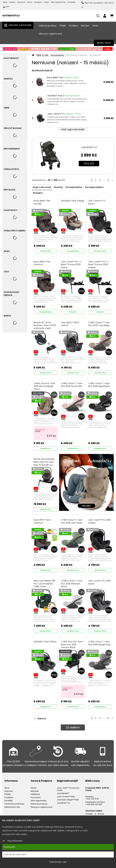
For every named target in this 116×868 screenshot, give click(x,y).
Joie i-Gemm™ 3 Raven (97, 202)
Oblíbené (35, 788)
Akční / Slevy (104, 43)
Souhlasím (10, 847)
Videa (46, 2)
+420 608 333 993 (94, 799)
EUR (6, 7)
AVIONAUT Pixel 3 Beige (70, 202)
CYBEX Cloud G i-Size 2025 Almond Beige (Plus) (45, 384)
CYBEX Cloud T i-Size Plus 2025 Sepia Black (99, 383)
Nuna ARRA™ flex (55, 78)
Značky (12, 2)
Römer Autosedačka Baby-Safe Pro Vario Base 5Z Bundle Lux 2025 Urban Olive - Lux (45, 460)
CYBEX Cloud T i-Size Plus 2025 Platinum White (72, 579)
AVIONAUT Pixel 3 (56, 96)
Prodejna (38, 2)
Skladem (38, 193)
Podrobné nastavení (15, 854)
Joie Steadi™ (63, 788)
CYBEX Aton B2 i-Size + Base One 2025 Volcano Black (73, 640)
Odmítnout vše (58, 862)
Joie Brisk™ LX (89, 147)
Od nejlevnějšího (94, 187)
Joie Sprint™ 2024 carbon (70, 322)
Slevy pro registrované (50, 34)
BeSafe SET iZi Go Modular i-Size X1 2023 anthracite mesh (45, 324)
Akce (5, 2)
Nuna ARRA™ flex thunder (42, 202)
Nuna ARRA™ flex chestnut (42, 262)
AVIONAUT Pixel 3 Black (45, 637)
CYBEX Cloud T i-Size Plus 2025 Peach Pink (72, 383)
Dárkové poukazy (48, 26)
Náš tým (85, 26)
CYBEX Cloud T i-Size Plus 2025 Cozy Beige (99, 322)
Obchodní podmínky (14, 798)
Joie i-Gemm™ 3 (56, 114)
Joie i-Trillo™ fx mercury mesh (68, 783)
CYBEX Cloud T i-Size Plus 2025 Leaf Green (72, 518)
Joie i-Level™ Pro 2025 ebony (100, 578)
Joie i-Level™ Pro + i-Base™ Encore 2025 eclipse (99, 264)
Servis (30, 2)
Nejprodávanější (42, 187)
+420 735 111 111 (92, 793)
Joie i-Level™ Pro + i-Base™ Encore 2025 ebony (72, 264)
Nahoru (40, 713)
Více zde (89, 164)
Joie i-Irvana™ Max (66, 791)
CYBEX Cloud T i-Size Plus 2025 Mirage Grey (100, 638)
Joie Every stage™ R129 (68, 794)
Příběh (63, 26)
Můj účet (35, 785)
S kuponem (40, 426)
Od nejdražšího (73, 187)
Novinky (58, 187)
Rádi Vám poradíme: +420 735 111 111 (98, 5)
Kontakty (71, 2)
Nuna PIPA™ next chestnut (42, 518)
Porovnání (36, 792)
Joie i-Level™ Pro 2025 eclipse (100, 518)
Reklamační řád (12, 801)
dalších (73, 722)
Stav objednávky (58, 2)
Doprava (21, 2)
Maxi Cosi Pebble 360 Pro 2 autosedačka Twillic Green (45, 579)
